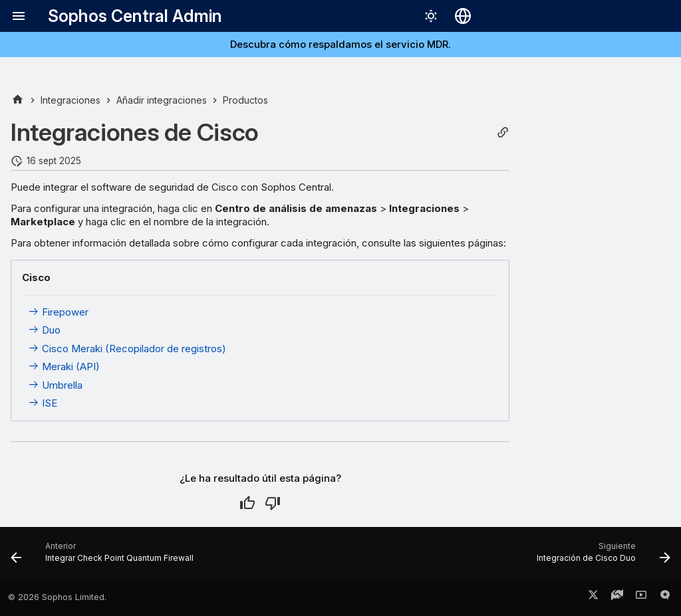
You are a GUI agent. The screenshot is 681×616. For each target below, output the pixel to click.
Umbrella (55, 385)
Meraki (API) (64, 366)
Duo (44, 330)
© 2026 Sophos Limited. (57, 597)
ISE (43, 403)
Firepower (58, 312)
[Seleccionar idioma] (463, 16)
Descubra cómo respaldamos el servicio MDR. (340, 44)
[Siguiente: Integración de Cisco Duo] (601, 557)
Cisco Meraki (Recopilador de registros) (127, 349)
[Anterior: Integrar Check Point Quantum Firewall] (105, 557)
